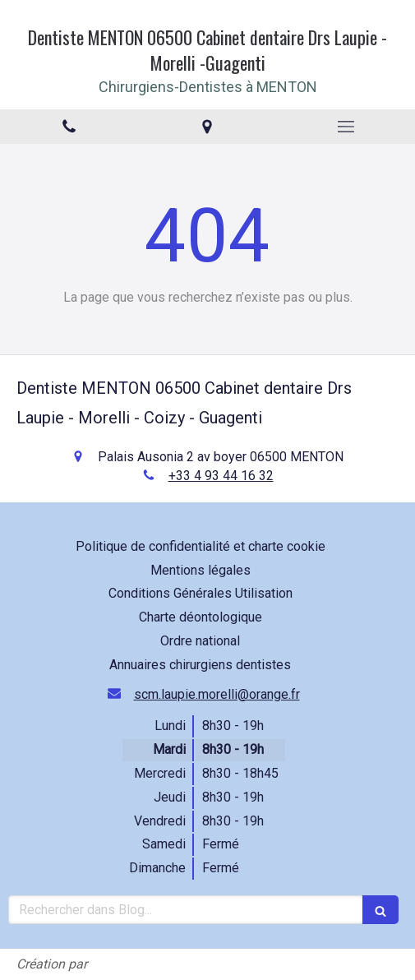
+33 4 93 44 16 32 (221, 476)
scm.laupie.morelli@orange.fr (217, 694)
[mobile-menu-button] (346, 127)
